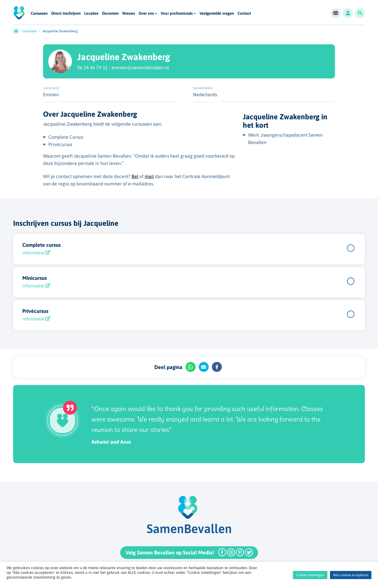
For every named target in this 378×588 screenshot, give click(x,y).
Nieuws (129, 14)
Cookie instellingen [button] (310, 575)
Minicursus (35, 278)
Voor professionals (177, 13)
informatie (36, 253)
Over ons (146, 13)
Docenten (110, 14)
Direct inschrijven (66, 14)
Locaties (91, 14)
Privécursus (35, 311)
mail (149, 176)
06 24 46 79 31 (92, 68)
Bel (135, 176)
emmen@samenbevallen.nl (140, 68)
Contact (244, 14)
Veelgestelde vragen (217, 14)
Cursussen (39, 14)
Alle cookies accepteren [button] (351, 575)
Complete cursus (41, 245)
